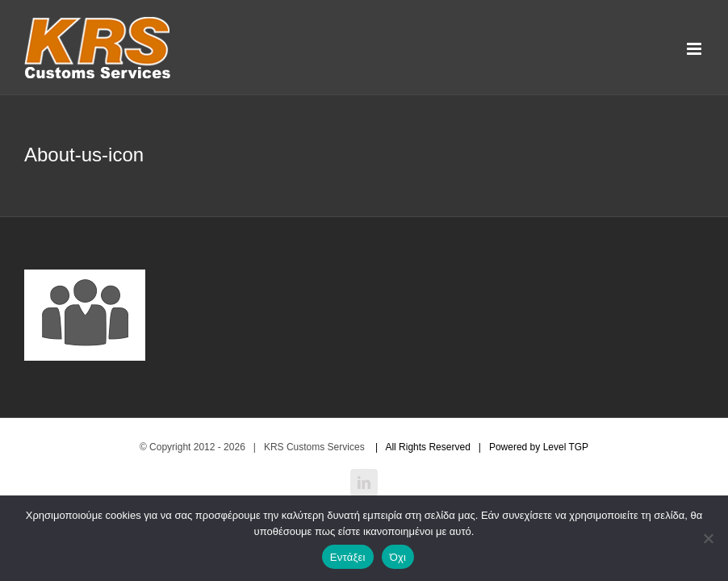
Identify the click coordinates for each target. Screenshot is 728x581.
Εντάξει (348, 557)
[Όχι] (708, 538)
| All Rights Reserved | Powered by (455, 447)
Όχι (398, 557)
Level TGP (566, 447)
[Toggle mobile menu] (695, 49)
